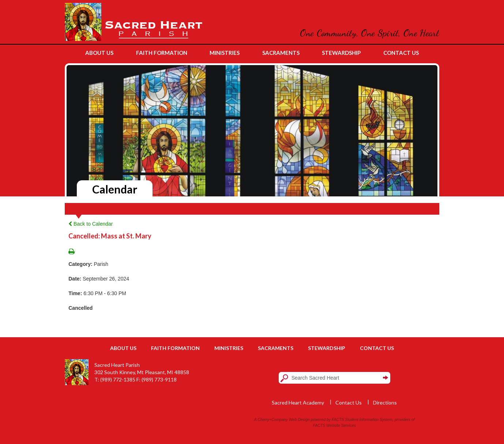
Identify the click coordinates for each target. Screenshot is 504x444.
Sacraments (276, 348)
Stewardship (327, 348)
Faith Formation (175, 348)
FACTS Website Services (334, 425)
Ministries (229, 348)
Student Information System (369, 419)
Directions (385, 402)
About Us (123, 348)
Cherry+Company (273, 419)
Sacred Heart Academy (298, 402)
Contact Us (377, 348)
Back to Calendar (91, 224)
